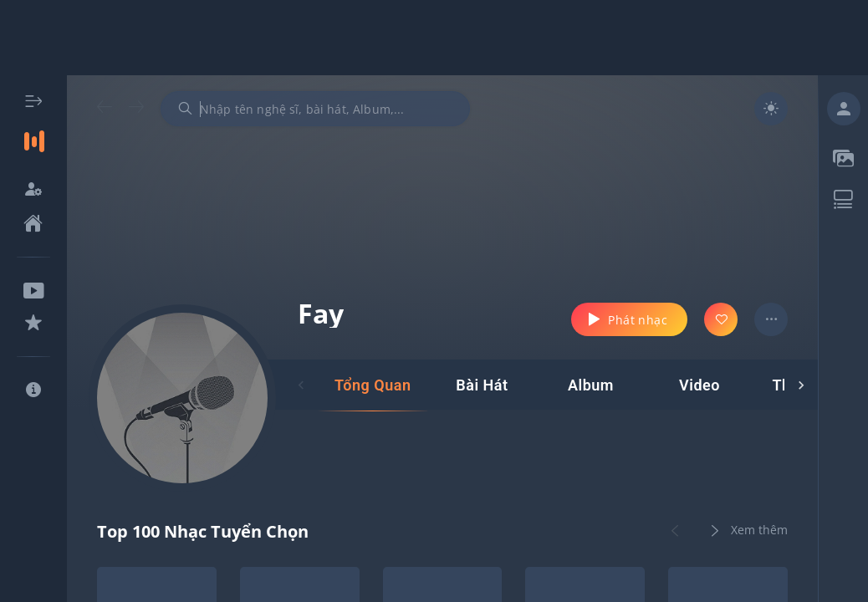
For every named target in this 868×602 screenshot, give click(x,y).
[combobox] (315, 109)
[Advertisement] (434, 38)
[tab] (373, 385)
